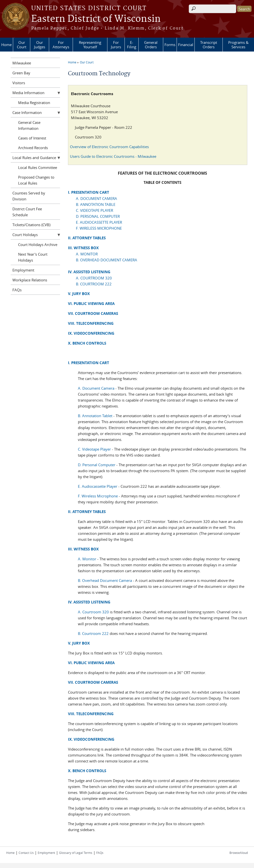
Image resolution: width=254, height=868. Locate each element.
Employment (23, 270)
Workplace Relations (30, 280)
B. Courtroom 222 (93, 633)
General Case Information (29, 125)
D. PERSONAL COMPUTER (98, 216)
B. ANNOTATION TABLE (96, 204)
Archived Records (33, 148)
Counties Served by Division (29, 196)
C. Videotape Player (94, 449)
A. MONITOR (87, 254)
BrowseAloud (239, 853)
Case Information (27, 112)
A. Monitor (87, 559)
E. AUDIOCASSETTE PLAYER (99, 222)
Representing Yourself (90, 45)
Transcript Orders (209, 45)
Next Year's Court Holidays (33, 257)
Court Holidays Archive (38, 244)
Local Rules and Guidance (34, 158)
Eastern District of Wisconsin (96, 19)
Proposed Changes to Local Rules (36, 180)
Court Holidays (25, 235)
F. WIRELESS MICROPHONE (99, 228)
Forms (170, 45)
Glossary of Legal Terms (76, 853)
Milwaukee (22, 63)
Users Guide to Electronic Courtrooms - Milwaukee (113, 156)
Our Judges (40, 45)
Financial (186, 45)
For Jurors (116, 45)
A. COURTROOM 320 (94, 278)
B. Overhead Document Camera (105, 580)
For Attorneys (61, 45)
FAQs (17, 290)
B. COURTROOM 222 (94, 284)
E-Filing (132, 45)
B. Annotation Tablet (95, 416)
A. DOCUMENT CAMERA (96, 198)
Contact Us (26, 853)
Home (6, 45)
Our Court (22, 45)
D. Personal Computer (97, 465)
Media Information (28, 93)
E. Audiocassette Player (98, 486)
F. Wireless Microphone (98, 496)
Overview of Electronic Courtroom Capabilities (109, 147)
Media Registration (34, 103)
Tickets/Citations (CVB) (31, 225)
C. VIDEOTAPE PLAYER (95, 210)
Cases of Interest (32, 138)
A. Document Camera (96, 388)
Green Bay (21, 73)
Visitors (19, 83)
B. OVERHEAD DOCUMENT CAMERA (107, 260)
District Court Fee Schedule (27, 212)
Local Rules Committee (38, 167)
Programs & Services (238, 45)
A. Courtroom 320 (93, 612)
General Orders (151, 45)
